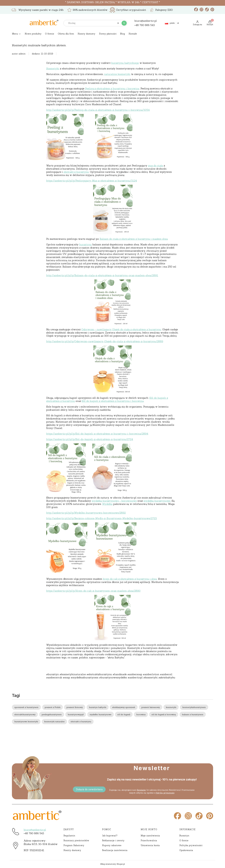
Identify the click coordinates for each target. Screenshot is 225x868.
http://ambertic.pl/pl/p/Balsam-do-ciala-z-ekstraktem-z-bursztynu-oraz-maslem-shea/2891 (102, 275)
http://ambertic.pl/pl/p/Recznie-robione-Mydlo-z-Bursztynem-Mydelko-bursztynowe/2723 (102, 518)
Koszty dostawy (72, 850)
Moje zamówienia (150, 836)
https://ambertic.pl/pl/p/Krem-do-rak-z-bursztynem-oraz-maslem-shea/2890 (93, 591)
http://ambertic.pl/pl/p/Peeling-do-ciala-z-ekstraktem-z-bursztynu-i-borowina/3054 (98, 110)
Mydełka (107, 504)
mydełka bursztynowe (157, 501)
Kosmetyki (53, 69)
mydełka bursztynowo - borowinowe (114, 501)
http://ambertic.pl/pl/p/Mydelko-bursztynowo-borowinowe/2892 (86, 513)
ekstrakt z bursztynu (76, 172)
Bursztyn (184, 836)
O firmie (184, 840)
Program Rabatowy (74, 845)
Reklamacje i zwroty (113, 840)
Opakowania (186, 850)
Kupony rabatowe (112, 845)
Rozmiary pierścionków (76, 840)
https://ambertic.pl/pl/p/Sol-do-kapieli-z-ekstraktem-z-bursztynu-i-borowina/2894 (97, 434)
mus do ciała (155, 166)
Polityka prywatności (191, 845)
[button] (124, 23)
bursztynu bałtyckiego (125, 63)
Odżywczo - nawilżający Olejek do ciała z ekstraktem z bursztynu (121, 329)
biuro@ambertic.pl (35, 830)
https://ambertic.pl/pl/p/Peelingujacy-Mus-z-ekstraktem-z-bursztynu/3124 (92, 181)
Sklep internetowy (113, 864)
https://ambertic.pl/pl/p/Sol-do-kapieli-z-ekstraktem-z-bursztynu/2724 (90, 439)
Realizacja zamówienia (115, 850)
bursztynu (85, 245)
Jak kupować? (110, 836)
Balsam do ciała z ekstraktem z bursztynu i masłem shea (134, 239)
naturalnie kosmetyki (117, 74)
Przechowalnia (149, 840)
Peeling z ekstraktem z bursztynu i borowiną (112, 89)
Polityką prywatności (165, 793)
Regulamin (141, 790)
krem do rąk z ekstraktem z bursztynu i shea (130, 579)
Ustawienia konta (150, 845)
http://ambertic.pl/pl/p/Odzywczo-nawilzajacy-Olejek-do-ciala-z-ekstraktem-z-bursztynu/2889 (105, 341)
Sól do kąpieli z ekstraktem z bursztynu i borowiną (113, 401)
